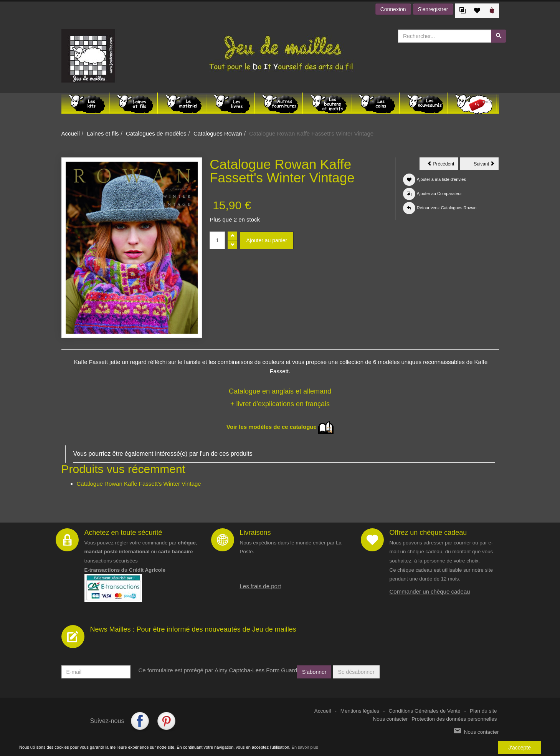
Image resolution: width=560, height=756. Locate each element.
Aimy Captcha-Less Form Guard (256, 670)
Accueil (71, 133)
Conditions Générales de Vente (425, 711)
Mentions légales (360, 711)
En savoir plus (305, 748)
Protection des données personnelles (454, 719)
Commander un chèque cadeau (430, 591)
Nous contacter (391, 719)
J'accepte (520, 748)
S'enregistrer (433, 9)
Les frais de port (261, 586)
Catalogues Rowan (218, 133)
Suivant (486, 165)
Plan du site (483, 711)
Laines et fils (103, 133)
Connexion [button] (393, 9)
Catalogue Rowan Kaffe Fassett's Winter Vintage (139, 484)
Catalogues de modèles (156, 133)
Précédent (443, 165)
